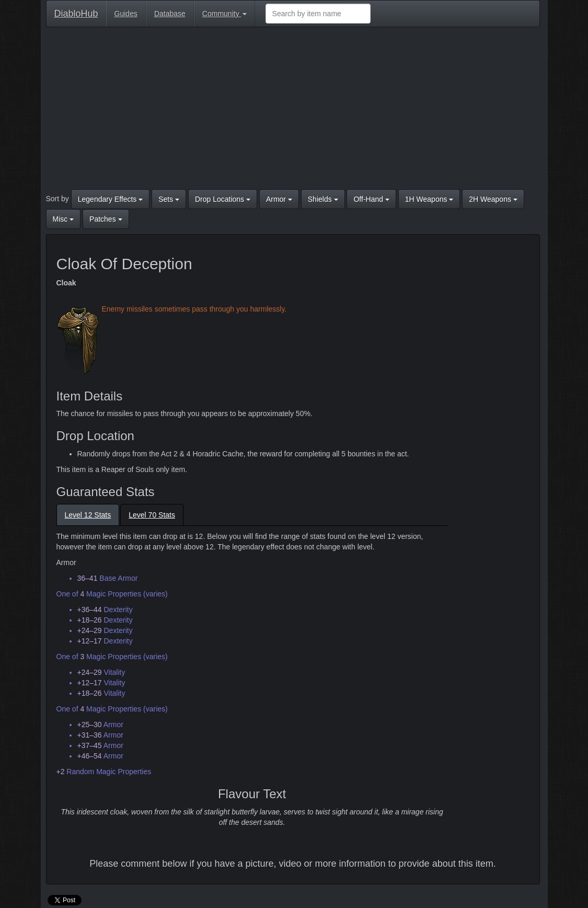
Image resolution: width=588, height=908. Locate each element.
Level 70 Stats (152, 515)
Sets (169, 199)
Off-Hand (371, 199)
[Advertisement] (293, 111)
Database (170, 14)
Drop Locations (223, 199)
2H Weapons (493, 199)
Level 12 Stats (88, 515)
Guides (126, 14)
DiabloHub (76, 12)
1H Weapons (429, 199)
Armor (279, 199)
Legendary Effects (110, 199)
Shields (323, 199)
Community (224, 14)
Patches (106, 219)
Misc (64, 219)
